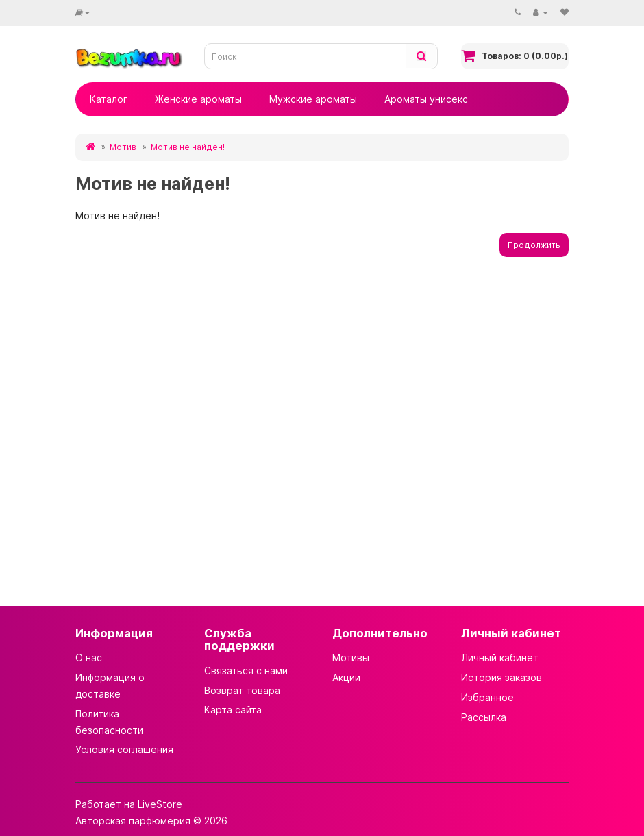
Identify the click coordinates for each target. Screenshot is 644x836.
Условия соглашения (124, 749)
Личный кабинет (500, 657)
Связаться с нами (246, 671)
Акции (346, 677)
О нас (89, 657)
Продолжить (534, 245)
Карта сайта (233, 710)
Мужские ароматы (313, 99)
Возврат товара (242, 690)
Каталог (109, 99)
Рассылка (484, 717)
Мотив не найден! (188, 147)
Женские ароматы (198, 99)
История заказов (501, 677)
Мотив (123, 147)
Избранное (487, 697)
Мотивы (351, 657)
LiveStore (160, 804)
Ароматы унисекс (426, 99)
